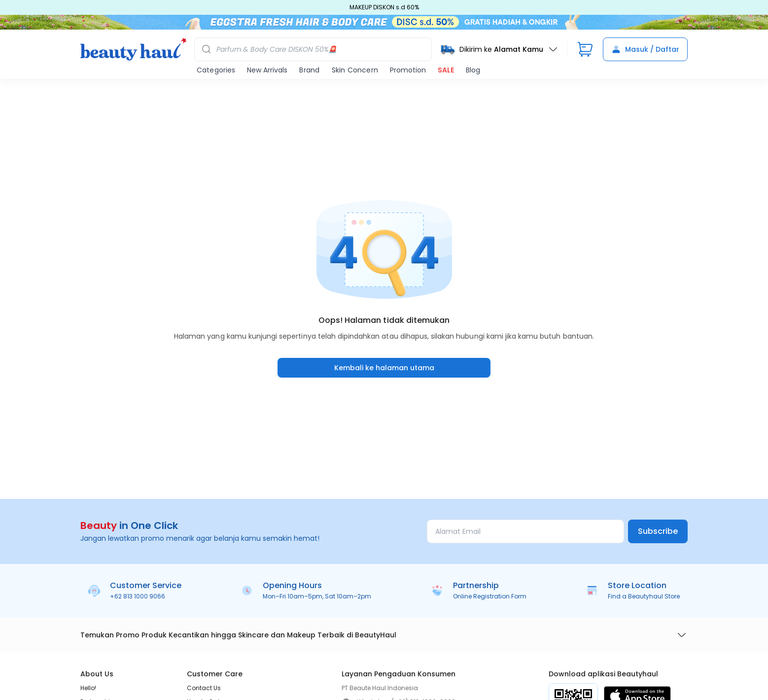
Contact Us (204, 688)
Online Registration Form (490, 596)
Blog (473, 70)
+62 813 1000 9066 (138, 596)
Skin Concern (355, 70)
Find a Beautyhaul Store (644, 596)
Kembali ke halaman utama (384, 368)
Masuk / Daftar (645, 49)
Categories (216, 70)
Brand (309, 70)
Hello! (88, 688)
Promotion (408, 70)
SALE (446, 70)
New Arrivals (267, 70)
